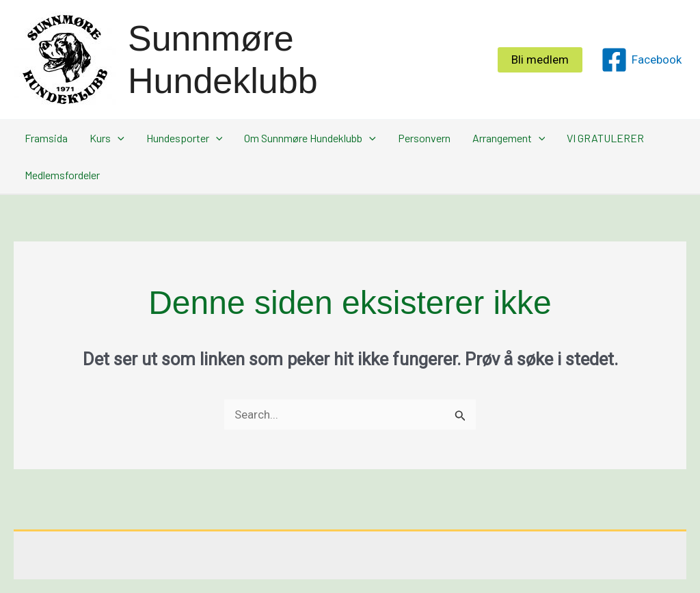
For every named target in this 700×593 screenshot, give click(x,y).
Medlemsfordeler (62, 175)
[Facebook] (641, 60)
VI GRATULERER (605, 138)
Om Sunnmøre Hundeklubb (310, 138)
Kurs (107, 138)
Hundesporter (185, 138)
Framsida (46, 138)
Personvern (424, 138)
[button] (540, 60)
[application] (118, 138)
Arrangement (509, 138)
